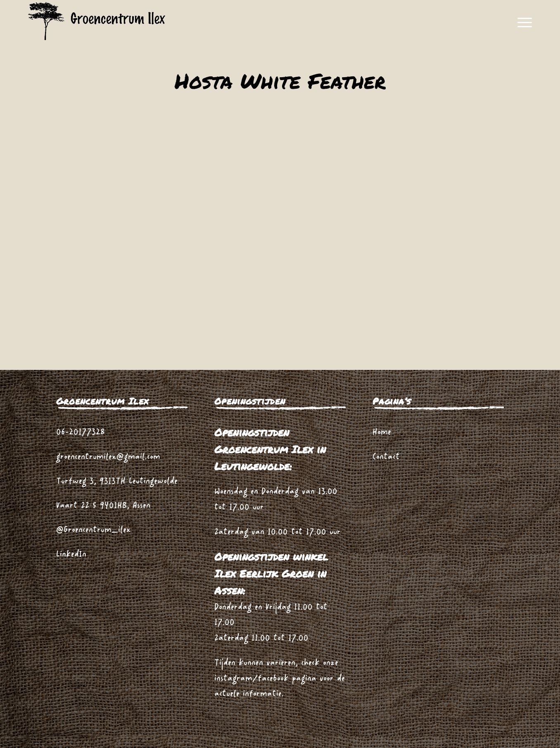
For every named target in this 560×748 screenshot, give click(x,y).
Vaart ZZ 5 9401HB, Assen (103, 506)
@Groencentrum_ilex (94, 530)
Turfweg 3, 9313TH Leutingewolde (117, 482)
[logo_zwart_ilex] (97, 23)
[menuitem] (522, 23)
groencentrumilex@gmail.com (108, 457)
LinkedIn (71, 555)
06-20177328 (81, 432)
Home (382, 432)
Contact (386, 457)
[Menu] (522, 23)
